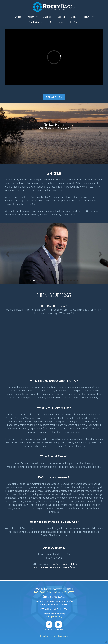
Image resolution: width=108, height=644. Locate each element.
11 (62, 281)
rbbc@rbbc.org (54, 616)
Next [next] (100, 133)
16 (77, 281)
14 (71, 281)
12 (65, 281)
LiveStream (59, 629)
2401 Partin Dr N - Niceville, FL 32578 (54, 592)
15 (74, 281)
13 (68, 281)
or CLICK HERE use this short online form (54, 567)
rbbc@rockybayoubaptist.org (65, 564)
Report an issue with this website (54, 636)
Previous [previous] (8, 133)
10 (59, 281)
